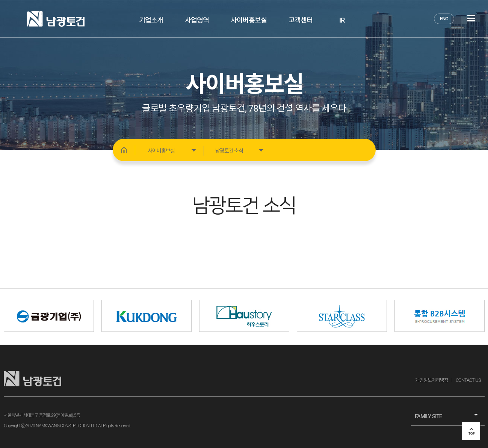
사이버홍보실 (249, 20)
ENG (444, 19)
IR (342, 20)
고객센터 (301, 20)
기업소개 (151, 20)
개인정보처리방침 (432, 380)
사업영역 (197, 20)
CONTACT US (468, 380)
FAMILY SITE (428, 416)
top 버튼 (471, 431)
